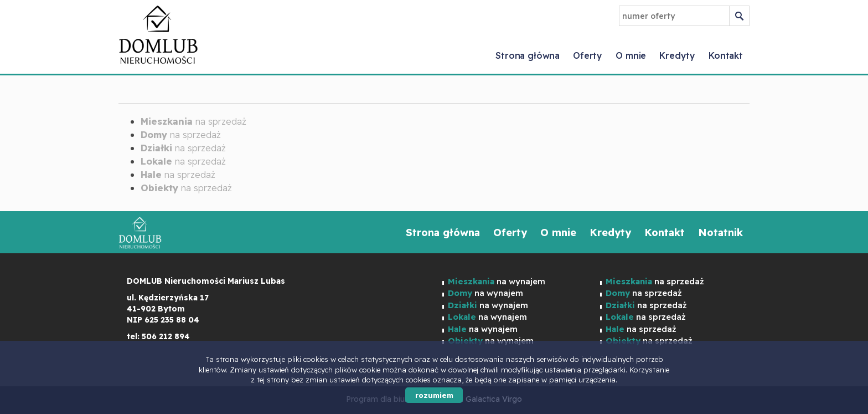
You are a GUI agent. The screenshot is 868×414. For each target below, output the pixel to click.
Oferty (588, 55)
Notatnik (720, 232)
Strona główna (528, 55)
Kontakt (726, 55)
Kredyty (677, 55)
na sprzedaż (193, 121)
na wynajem (497, 281)
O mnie (631, 55)
